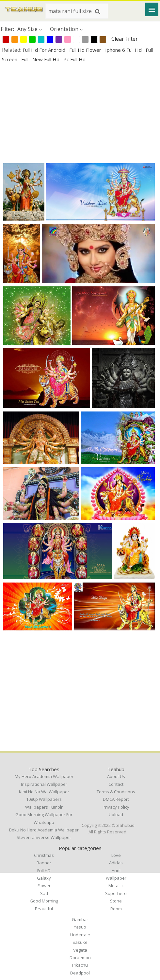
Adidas (116, 863)
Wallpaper (116, 878)
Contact (116, 784)
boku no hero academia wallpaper (44, 830)
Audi (116, 871)
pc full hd (74, 59)
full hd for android (45, 50)
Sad (44, 893)
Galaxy (44, 878)
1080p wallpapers (44, 799)
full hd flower (86, 50)
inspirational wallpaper (44, 784)
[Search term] (77, 11)
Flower (44, 886)
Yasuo (80, 927)
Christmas (44, 855)
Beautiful (44, 909)
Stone (116, 901)
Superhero (116, 893)
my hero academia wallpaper (44, 776)
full (25, 59)
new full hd (47, 59)
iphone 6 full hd (124, 50)
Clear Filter (125, 39)
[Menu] (152, 9)
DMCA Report (116, 799)
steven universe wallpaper (44, 837)
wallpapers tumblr (44, 807)
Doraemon (80, 958)
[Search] (98, 12)
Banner (44, 863)
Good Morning (44, 901)
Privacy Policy (116, 807)
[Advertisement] (80, 113)
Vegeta (80, 950)
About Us (116, 776)
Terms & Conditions (116, 792)
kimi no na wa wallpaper (44, 792)
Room (116, 909)
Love (116, 855)
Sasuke (80, 942)
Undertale (80, 935)
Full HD (44, 871)
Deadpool (80, 973)
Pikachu (80, 965)
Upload (116, 814)
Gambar (80, 919)
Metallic (116, 886)
